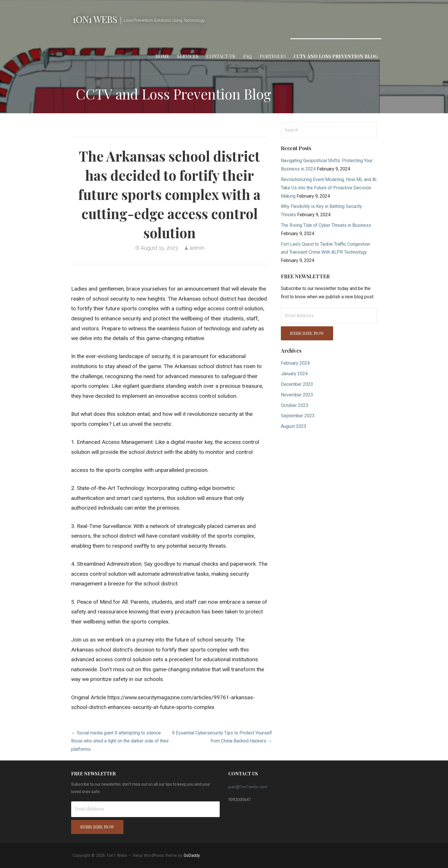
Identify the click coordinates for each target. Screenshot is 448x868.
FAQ (247, 56)
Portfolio (273, 56)
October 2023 (295, 405)
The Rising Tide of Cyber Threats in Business (326, 225)
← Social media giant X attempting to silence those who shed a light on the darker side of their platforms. (120, 741)
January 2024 (294, 374)
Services (188, 56)
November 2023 (297, 395)
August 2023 (294, 426)
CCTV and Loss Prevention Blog (336, 56)
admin (197, 248)
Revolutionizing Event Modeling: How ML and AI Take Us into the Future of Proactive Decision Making (329, 188)
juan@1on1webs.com (248, 787)
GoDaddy (192, 855)
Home (162, 56)
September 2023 (298, 416)
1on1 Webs (95, 19)
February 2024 (295, 363)
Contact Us (221, 56)
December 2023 (297, 384)
